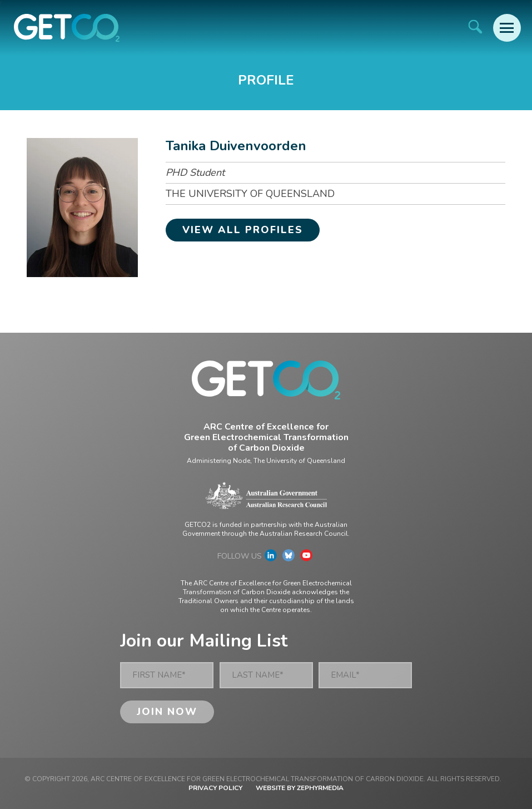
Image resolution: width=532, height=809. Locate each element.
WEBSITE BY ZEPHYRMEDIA (300, 788)
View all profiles (243, 230)
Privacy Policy (215, 788)
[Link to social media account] (271, 558)
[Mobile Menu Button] (507, 28)
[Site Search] (475, 26)
